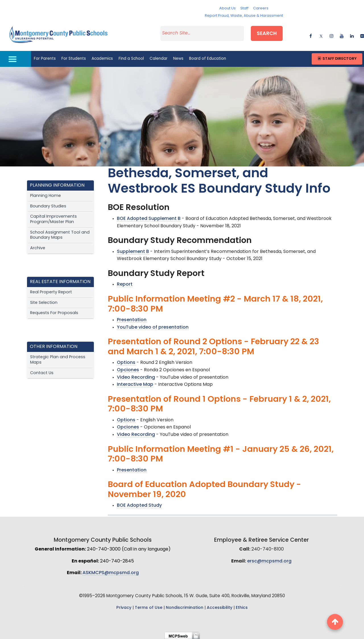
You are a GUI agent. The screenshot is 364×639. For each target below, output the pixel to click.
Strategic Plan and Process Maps (58, 358)
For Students (74, 57)
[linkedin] (352, 34)
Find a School (131, 57)
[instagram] (331, 34)
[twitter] (321, 34)
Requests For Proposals (54, 311)
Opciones (128, 368)
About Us (227, 8)
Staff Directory (337, 57)
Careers (261, 8)
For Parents (45, 57)
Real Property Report (51, 290)
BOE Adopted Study (139, 504)
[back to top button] (335, 622)
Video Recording (136, 376)
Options (126, 361)
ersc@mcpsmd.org (269, 559)
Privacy (124, 606)
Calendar (159, 57)
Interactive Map (135, 383)
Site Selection (44, 301)
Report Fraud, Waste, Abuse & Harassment (244, 16)
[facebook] (311, 34)
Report (125, 283)
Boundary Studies (48, 204)
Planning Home (45, 194)
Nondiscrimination (185, 606)
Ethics (242, 606)
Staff (244, 8)
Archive (38, 246)
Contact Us (42, 371)
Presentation (132, 318)
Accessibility (220, 606)
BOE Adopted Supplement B (149, 217)
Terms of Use (149, 606)
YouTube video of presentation (153, 325)
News (178, 57)
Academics (102, 57)
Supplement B (133, 250)
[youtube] (342, 34)
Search (269, 33)
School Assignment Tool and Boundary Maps (60, 233)
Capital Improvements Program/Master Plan (53, 218)
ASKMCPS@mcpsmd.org (111, 571)
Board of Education (208, 57)
